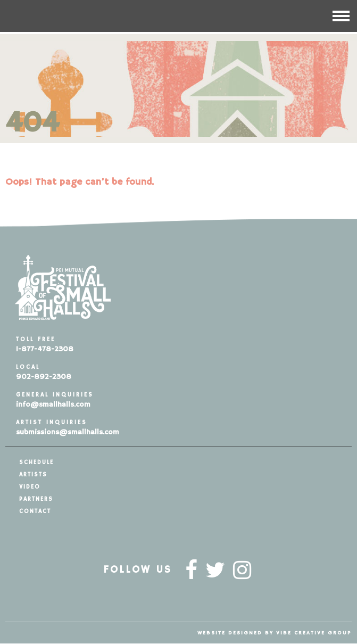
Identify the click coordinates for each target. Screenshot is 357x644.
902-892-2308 (44, 377)
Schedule (36, 463)
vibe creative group (314, 633)
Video (30, 487)
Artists (33, 475)
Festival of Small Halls (74, 16)
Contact (35, 511)
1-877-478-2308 (45, 349)
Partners (36, 499)
